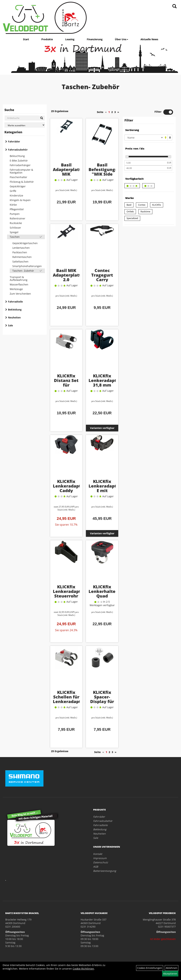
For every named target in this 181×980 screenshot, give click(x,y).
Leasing (70, 39)
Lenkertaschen (21, 248)
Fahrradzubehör (18, 150)
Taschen (15, 237)
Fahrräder (14, 141)
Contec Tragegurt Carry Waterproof (102, 277)
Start (26, 39)
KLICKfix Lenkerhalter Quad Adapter (103, 594)
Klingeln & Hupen (20, 200)
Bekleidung (15, 310)
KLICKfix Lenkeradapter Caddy (69, 486)
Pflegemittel (17, 209)
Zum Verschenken (20, 294)
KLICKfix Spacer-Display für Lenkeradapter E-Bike (105, 701)
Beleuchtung (17, 156)
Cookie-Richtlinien (83, 969)
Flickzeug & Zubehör (22, 182)
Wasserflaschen (19, 284)
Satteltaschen (20, 262)
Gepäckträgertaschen (25, 243)
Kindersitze (16, 195)
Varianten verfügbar (102, 428)
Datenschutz (101, 862)
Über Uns (122, 39)
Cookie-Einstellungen (150, 968)
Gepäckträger (18, 186)
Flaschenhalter (18, 177)
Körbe (13, 205)
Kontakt (98, 854)
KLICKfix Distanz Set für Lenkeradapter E (69, 385)
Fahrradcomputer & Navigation (21, 171)
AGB (96, 867)
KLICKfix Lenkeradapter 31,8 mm (105, 380)
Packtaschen (20, 252)
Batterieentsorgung (105, 871)
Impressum (100, 858)
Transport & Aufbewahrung (19, 278)
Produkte (47, 39)
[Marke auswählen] (25, 125)
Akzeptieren (170, 974)
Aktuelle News (149, 39)
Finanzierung (95, 39)
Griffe (13, 191)
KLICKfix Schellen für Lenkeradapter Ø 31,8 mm (69, 699)
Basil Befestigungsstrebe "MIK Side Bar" (110, 172)
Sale (10, 325)
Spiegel (14, 232)
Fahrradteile (15, 302)
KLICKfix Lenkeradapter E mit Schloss (105, 488)
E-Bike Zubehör (19, 161)
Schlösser (15, 228)
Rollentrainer (17, 218)
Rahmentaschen (22, 257)
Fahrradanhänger (20, 165)
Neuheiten (14, 317)
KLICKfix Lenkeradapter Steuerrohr (69, 591)
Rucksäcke (16, 223)
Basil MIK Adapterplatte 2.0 (68, 275)
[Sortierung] (144, 138)
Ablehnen (172, 968)
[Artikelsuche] (174, 6)
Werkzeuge (16, 289)
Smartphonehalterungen (27, 266)
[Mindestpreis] (145, 163)
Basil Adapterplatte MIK (68, 169)
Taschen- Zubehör (23, 271)
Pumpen (15, 214)
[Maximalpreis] (145, 168)
